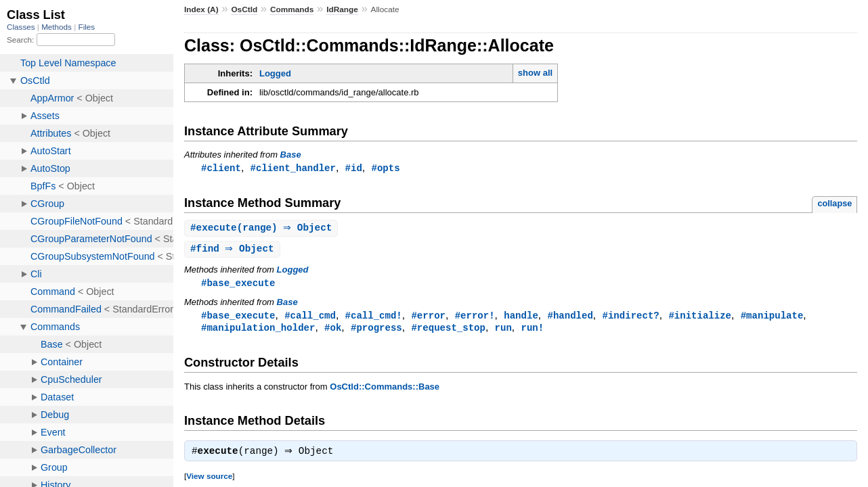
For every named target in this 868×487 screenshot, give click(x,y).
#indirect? (630, 318)
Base (291, 155)
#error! (475, 318)
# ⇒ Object (234, 251)
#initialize (700, 318)
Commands (292, 9)
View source (209, 481)
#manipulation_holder (258, 331)
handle (521, 318)
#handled (570, 318)
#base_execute (238, 285)
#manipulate (772, 318)
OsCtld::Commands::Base (385, 391)
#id (354, 168)
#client (221, 168)
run (503, 331)
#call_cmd (310, 318)
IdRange (342, 9)
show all (535, 73)
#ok (333, 331)
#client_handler (293, 168)
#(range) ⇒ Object (263, 229)
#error (428, 318)
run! (532, 331)
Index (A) (201, 9)
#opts (385, 168)
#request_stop (448, 331)
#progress (376, 331)
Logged (275, 73)
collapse (834, 204)
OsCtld (244, 9)
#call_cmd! (374, 318)
